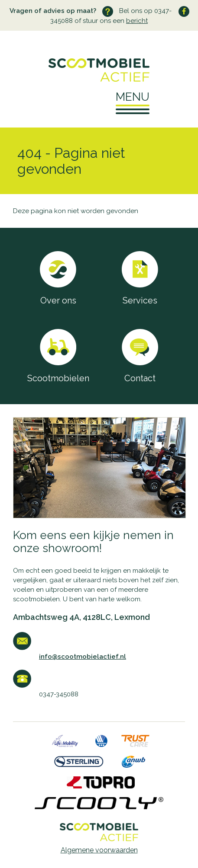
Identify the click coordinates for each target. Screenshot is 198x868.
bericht (137, 21)
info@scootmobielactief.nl (83, 657)
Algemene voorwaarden (99, 850)
